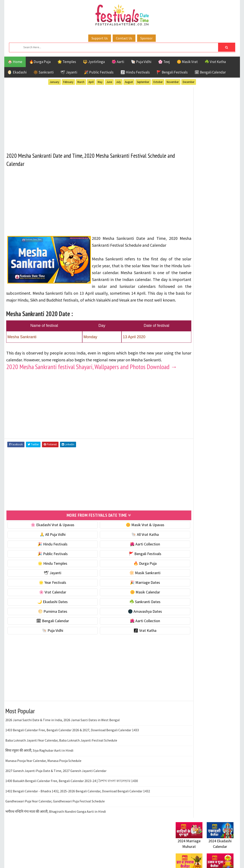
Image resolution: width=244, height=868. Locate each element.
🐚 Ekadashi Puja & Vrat (194, 210)
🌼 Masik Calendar (127, 618)
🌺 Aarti (118, 62)
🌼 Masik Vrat (187, 62)
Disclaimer (182, 532)
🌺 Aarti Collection (127, 570)
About (178, 517)
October (158, 82)
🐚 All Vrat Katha (127, 561)
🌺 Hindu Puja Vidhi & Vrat (196, 237)
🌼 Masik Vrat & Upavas (127, 551)
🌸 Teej (164, 62)
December (189, 82)
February (68, 82)
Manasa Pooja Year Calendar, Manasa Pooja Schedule (43, 787)
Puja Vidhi (216, 406)
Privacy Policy (185, 539)
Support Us (100, 38)
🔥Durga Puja (40, 62)
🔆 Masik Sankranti (127, 599)
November (173, 82)
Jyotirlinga (185, 399)
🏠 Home (15, 62)
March (81, 82)
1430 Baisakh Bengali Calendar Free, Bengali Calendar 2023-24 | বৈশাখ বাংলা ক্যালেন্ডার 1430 (72, 807)
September (143, 82)
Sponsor (146, 38)
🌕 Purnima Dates (46, 637)
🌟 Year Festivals (46, 609)
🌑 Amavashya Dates (127, 637)
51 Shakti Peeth (188, 376)
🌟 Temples (67, 62)
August (129, 82)
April (91, 82)
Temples (195, 421)
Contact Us (124, 38)
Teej (179, 421)
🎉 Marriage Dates (127, 609)
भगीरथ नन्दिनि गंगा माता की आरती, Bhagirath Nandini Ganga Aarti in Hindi (56, 838)
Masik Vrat (209, 399)
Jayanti (213, 391)
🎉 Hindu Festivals (46, 570)
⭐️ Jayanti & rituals (191, 228)
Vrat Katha (216, 421)
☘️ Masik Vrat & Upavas (194, 219)
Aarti (211, 376)
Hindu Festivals (189, 391)
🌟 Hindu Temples (46, 589)
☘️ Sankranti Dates (127, 628)
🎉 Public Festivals (99, 72)
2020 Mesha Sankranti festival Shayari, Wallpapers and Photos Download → (76, 390)
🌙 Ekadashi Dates (46, 628)
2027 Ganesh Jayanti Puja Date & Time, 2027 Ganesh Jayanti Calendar (56, 797)
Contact (180, 525)
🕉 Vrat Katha (127, 657)
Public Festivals (189, 406)
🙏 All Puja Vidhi (46, 561)
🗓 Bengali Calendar (210, 72)
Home (178, 510)
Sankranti (184, 414)
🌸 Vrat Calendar (46, 618)
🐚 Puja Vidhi (141, 62)
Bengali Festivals (190, 384)
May (100, 82)
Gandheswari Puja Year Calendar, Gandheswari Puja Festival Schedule (55, 827)
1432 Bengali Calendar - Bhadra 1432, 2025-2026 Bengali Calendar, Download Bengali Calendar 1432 (78, 817)
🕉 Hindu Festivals (135, 72)
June (109, 82)
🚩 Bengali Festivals (172, 72)
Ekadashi (217, 384)
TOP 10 (224, 414)
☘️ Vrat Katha (215, 62)
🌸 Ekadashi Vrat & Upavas (46, 551)
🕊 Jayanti (69, 72)
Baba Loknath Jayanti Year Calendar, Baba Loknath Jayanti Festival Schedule (61, 766)
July (118, 82)
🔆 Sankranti (43, 72)
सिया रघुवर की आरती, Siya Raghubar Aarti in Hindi (39, 777)
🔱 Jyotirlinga (94, 62)
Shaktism (206, 414)
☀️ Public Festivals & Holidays (199, 246)
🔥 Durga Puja (127, 589)
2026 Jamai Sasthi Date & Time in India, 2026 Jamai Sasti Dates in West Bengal (63, 746)
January (54, 82)
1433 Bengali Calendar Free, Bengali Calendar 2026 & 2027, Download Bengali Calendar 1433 (72, 756)
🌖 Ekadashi (17, 72)
